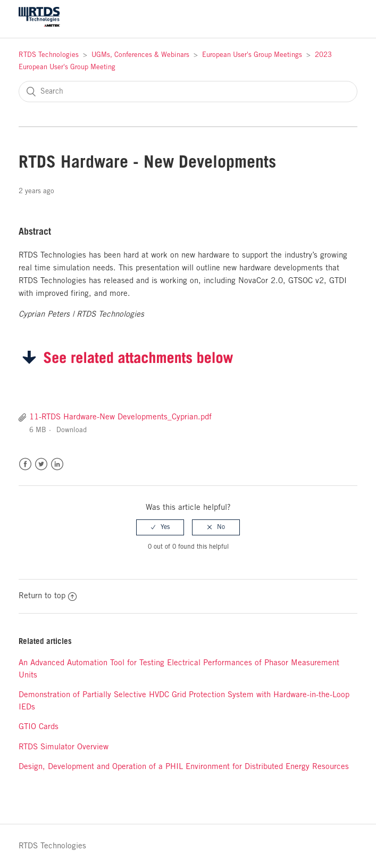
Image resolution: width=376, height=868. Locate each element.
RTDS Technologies (49, 55)
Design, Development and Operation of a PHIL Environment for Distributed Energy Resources (184, 767)
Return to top (48, 596)
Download (72, 430)
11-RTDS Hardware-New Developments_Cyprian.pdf (120, 417)
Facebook (25, 464)
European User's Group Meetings (252, 55)
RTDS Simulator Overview (64, 747)
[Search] (188, 92)
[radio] (160, 527)
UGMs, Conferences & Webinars (140, 55)
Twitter (41, 464)
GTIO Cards (39, 727)
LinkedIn (57, 464)
